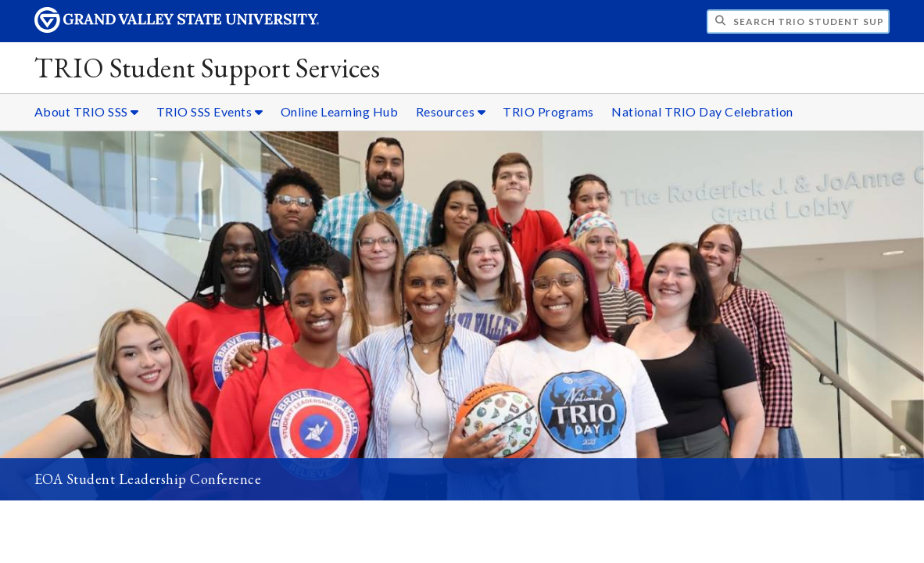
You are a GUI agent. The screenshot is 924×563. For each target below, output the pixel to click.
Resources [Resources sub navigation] (451, 111)
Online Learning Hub (340, 111)
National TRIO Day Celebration (702, 111)
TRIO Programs (548, 111)
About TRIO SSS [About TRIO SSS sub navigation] (87, 111)
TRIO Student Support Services (208, 68)
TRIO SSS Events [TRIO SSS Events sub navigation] (210, 111)
